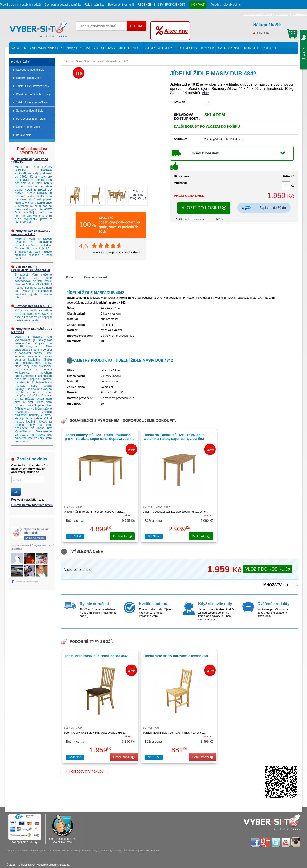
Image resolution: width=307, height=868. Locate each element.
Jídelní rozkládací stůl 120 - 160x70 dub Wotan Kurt (174, 439)
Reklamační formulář (121, 5)
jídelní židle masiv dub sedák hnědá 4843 (96, 656)
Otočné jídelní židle (28, 127)
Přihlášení (282, 14)
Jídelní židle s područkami (32, 102)
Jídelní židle (131, 48)
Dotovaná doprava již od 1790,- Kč (30, 161)
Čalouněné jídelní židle (30, 70)
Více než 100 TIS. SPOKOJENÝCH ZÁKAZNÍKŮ (31, 269)
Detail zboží (124, 757)
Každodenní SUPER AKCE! (32, 306)
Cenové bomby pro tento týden (32, 505)
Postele (270, 48)
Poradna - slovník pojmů (225, 5)
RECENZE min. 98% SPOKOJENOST (162, 5)
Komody (251, 48)
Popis (70, 277)
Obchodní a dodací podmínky (63, 5)
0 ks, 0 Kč (275, 28)
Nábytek (19, 48)
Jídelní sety (187, 48)
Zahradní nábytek (46, 48)
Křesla (208, 48)
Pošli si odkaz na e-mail (190, 220)
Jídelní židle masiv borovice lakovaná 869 (176, 656)
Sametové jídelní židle (30, 111)
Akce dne (176, 31)
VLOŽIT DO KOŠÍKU (204, 208)
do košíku (123, 536)
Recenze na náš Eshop (257, 14)
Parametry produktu (96, 277)
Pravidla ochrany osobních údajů (20, 5)
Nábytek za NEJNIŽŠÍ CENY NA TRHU (32, 331)
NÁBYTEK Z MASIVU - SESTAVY (91, 48)
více (205, 93)
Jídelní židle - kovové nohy (33, 86)
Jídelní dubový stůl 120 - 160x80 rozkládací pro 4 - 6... (99, 437)
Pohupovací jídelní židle (31, 119)
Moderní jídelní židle (29, 78)
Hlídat (220, 220)
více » (128, 515)
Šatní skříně (229, 48)
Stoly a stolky (159, 48)
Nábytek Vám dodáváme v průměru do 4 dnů (31, 233)
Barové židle (24, 135)
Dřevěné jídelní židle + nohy (33, 94)
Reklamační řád (95, 5)
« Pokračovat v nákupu (85, 771)
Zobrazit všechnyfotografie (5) (138, 195)
